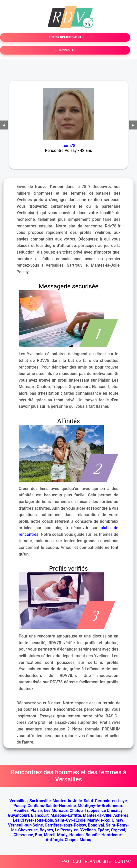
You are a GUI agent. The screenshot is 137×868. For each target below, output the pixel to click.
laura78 (68, 146)
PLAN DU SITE (98, 861)
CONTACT (124, 861)
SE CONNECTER (65, 50)
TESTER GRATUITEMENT (65, 37)
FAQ (65, 861)
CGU (77, 861)
